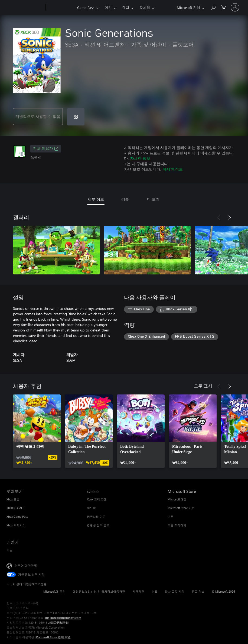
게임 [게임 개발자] (9, 550)
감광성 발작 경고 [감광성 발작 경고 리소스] (98, 525)
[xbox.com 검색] (213, 7)
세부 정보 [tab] (96, 199)
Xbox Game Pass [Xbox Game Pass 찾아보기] (17, 517)
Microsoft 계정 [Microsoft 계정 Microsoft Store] (177, 499)
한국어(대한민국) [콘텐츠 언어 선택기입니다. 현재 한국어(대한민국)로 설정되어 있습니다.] (26, 565)
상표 (155, 591)
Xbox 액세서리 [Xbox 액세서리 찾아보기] (16, 525)
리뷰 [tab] (125, 199)
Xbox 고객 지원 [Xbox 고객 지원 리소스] (97, 499)
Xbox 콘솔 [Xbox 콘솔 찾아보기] (13, 499)
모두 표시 (203, 386)
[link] (37, 431)
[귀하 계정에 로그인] (235, 7)
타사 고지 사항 (175, 591)
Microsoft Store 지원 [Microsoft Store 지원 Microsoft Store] (181, 508)
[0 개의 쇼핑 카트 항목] (224, 7)
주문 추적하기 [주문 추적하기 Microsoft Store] (177, 525)
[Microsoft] (25, 8)
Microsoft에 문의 (54, 591)
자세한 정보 (140, 158)
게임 (108, 7)
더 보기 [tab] (153, 199)
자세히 (145, 7)
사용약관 (138, 591)
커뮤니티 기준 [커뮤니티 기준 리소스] (96, 517)
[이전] (219, 218)
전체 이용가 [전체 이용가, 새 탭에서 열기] (46, 149)
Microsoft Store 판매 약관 (53, 637)
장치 (126, 7)
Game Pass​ (86, 7)
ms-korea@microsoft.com (63, 618)
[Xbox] (61, 8)
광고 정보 (198, 591)
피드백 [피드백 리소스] (91, 508)
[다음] (230, 218)
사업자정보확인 (58, 623)
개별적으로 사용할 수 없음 (38, 116)
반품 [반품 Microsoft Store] (171, 517)
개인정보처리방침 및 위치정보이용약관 (99, 591)
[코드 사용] (76, 117)
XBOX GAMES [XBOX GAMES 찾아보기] (15, 508)
